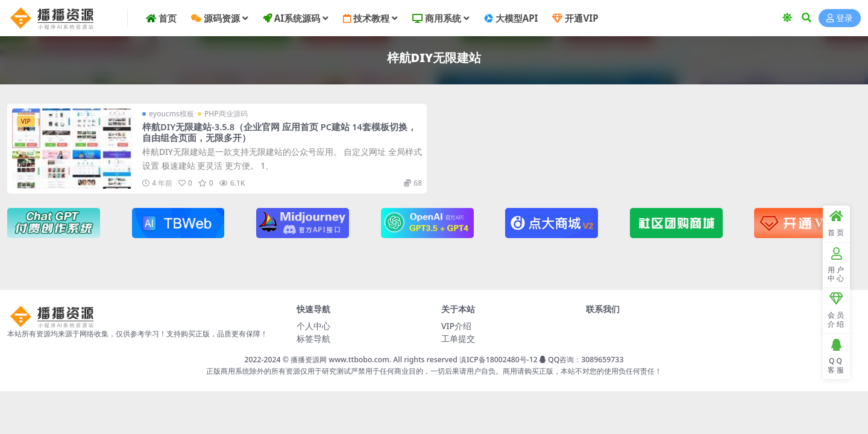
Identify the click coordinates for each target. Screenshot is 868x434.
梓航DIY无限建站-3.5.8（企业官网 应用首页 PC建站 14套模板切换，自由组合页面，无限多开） (279, 132)
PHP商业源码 (226, 114)
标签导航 (313, 338)
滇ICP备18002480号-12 (498, 360)
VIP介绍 (456, 326)
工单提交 (458, 338)
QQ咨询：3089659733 (581, 360)
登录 (840, 18)
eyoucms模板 (171, 114)
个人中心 (313, 326)
